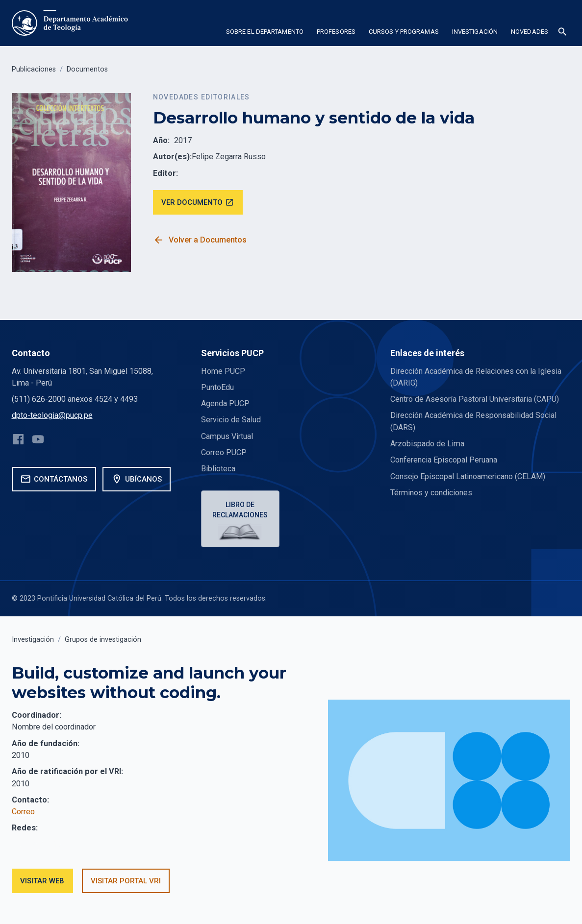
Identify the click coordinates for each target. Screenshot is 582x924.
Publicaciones (34, 69)
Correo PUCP (224, 452)
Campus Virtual (227, 436)
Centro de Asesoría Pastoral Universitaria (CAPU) (475, 399)
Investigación (33, 640)
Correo (23, 812)
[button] (265, 33)
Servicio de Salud (231, 420)
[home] (71, 23)
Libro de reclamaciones (240, 510)
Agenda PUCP (225, 403)
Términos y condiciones (431, 493)
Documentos (87, 69)
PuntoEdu (217, 387)
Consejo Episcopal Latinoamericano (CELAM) (468, 476)
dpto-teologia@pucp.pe (52, 415)
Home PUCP (223, 371)
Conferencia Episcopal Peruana (444, 460)
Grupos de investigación (103, 640)
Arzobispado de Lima (427, 444)
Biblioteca (218, 469)
